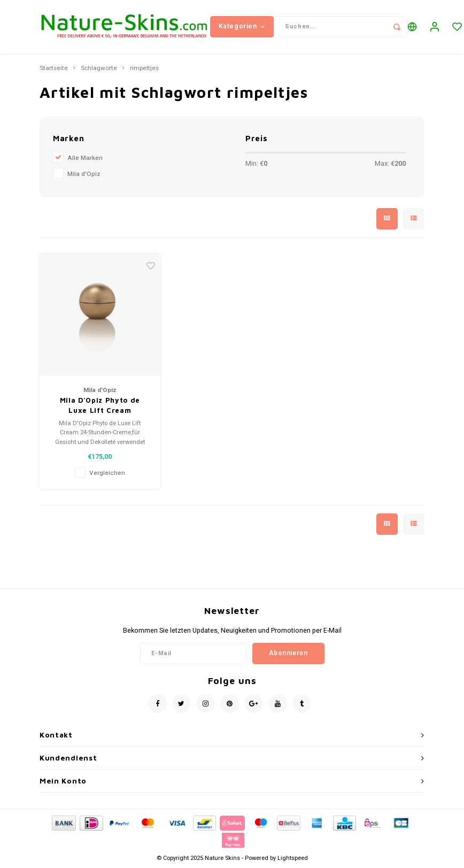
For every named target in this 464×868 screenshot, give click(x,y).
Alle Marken (85, 158)
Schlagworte (99, 68)
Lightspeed (293, 858)
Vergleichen (107, 473)
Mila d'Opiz (84, 174)
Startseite (54, 68)
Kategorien (242, 26)
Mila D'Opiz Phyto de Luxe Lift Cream (100, 405)
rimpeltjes (144, 68)
